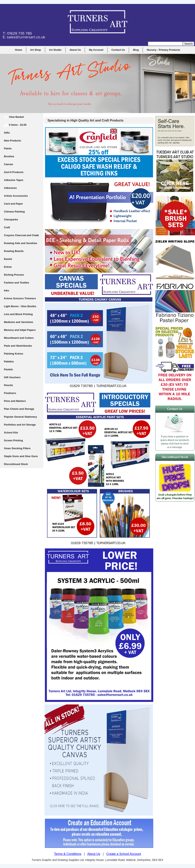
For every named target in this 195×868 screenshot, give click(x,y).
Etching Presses (14, 275)
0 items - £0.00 (15, 125)
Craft (7, 227)
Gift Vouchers (12, 377)
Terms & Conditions (68, 854)
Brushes (9, 156)
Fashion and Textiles (17, 283)
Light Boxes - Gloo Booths (20, 306)
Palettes (9, 362)
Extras (8, 267)
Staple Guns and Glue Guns (21, 456)
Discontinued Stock (16, 464)
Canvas (8, 164)
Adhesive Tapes (14, 180)
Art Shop (36, 50)
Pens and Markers (15, 401)
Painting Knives (14, 354)
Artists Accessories (16, 196)
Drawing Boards (14, 251)
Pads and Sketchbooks (18, 346)
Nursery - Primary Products (163, 50)
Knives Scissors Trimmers (20, 298)
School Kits (11, 433)
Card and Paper (13, 204)
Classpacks (11, 219)
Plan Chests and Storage (19, 409)
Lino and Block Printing (18, 314)
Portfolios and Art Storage (20, 425)
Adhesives (10, 188)
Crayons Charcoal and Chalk (21, 235)
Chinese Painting (14, 212)
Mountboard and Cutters (19, 338)
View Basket (14, 117)
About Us (75, 50)
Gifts (7, 133)
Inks (6, 290)
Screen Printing (13, 440)
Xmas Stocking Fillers (17, 448)
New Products (13, 141)
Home (19, 50)
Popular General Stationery (20, 417)
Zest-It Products (14, 172)
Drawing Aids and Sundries (21, 243)
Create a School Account (124, 854)
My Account (96, 50)
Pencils (8, 385)
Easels (8, 259)
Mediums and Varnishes (19, 322)
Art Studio (55, 50)
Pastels (8, 369)
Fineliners (10, 393)
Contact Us (118, 50)
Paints (8, 148)
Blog (136, 50)
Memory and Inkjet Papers (20, 330)
